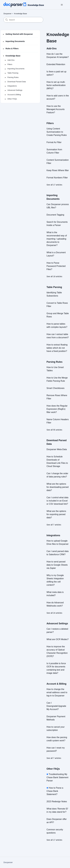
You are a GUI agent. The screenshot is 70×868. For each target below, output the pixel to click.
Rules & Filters (12, 49)
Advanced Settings (15, 90)
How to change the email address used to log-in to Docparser (57, 692)
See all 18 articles (54, 276)
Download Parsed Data (17, 82)
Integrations (12, 86)
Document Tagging (55, 215)
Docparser (7, 14)
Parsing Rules (13, 77)
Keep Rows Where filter (58, 170)
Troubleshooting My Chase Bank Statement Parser (57, 777)
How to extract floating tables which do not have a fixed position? (57, 348)
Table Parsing (13, 73)
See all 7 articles (54, 525)
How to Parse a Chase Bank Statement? (55, 791)
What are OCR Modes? (58, 639)
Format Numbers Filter (57, 178)
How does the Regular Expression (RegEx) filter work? (57, 409)
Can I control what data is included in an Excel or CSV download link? (57, 501)
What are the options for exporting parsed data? (56, 514)
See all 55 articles (54, 430)
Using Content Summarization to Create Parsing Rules (57, 132)
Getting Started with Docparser (19, 34)
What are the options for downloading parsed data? (58, 487)
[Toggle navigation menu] (62, 5)
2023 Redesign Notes (57, 801)
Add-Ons (11, 60)
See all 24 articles (54, 613)
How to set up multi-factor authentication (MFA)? (56, 85)
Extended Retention (56, 64)
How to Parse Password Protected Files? (56, 266)
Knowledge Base (21, 14)
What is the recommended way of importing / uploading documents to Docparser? (57, 239)
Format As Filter (54, 142)
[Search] (23, 20)
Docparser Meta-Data (57, 449)
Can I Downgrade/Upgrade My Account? (56, 706)
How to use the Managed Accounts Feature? (56, 109)
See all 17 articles (54, 185)
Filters (10, 64)
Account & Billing (14, 95)
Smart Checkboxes (55, 388)
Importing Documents (15, 41)
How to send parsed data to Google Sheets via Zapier (57, 565)
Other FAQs (12, 99)
